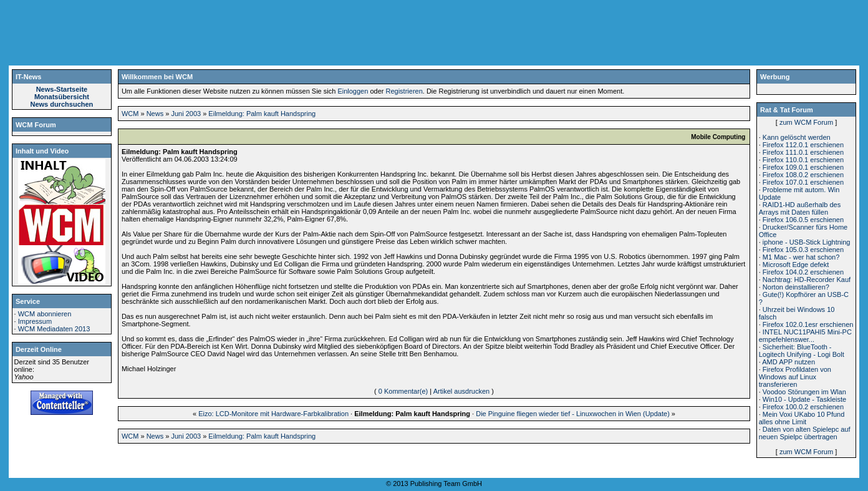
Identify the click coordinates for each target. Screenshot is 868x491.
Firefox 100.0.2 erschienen (803, 407)
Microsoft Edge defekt (796, 265)
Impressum (35, 321)
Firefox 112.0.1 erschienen (803, 145)
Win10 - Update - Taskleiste (804, 399)
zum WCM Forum (806, 122)
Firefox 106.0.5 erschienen (803, 220)
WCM (130, 114)
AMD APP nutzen (788, 362)
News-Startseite (62, 89)
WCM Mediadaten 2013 (54, 329)
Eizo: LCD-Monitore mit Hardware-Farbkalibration (273, 414)
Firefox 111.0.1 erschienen (803, 152)
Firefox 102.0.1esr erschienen (808, 324)
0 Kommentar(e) (403, 391)
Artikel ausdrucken (462, 391)
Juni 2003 (186, 114)
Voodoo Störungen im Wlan (804, 392)
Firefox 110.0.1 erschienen (803, 160)
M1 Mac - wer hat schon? (801, 257)
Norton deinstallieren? (796, 287)
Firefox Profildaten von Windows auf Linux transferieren (795, 377)
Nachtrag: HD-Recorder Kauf (807, 280)
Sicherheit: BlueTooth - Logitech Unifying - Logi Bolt (802, 351)
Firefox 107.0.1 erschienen (803, 182)
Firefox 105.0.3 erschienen (803, 250)
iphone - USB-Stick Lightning (807, 242)
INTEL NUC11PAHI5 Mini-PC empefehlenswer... (805, 336)
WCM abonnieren (45, 314)
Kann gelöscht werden (797, 137)
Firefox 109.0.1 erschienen (803, 167)
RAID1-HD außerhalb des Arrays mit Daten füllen (800, 208)
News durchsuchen (61, 104)
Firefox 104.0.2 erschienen (803, 272)
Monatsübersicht (62, 97)
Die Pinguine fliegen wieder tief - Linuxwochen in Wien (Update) (573, 414)
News (155, 114)
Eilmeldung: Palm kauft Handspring (262, 114)
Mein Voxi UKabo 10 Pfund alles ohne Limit (802, 418)
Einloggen (353, 91)
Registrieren (404, 91)
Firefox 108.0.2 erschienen (803, 175)
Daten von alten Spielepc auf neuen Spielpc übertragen (805, 433)
